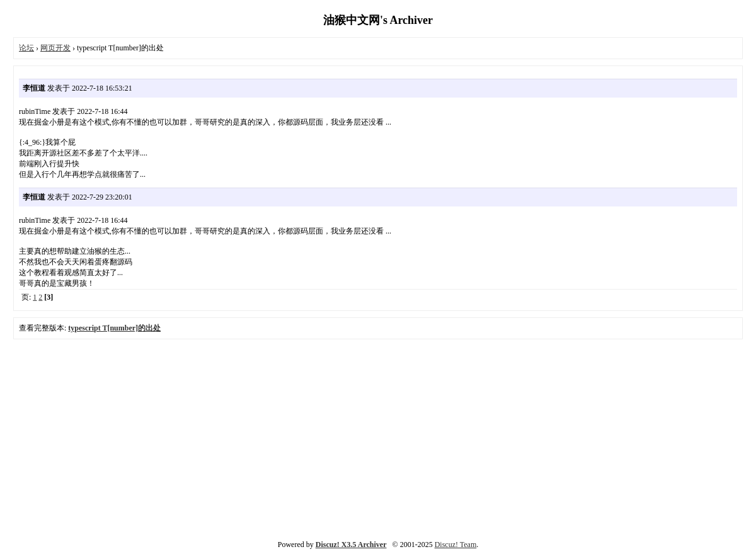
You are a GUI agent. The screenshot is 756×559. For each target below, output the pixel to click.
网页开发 (55, 48)
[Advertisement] (378, 437)
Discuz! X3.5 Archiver (351, 545)
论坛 (26, 48)
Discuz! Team (456, 545)
